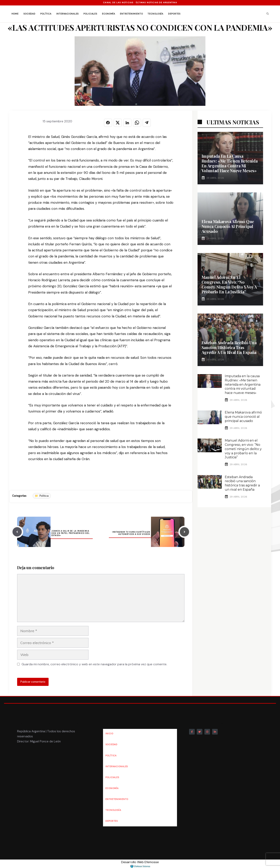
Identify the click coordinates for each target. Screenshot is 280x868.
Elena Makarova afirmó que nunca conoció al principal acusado (228, 226)
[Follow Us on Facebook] (192, 732)
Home (15, 14)
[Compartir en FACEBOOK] (108, 123)
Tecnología (155, 14)
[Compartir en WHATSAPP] (137, 123)
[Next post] (184, 532)
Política (46, 14)
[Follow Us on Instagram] (207, 732)
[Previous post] (17, 532)
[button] (268, 14)
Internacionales (67, 14)
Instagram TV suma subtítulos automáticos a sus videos (131, 533)
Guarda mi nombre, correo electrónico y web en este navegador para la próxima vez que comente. (94, 664)
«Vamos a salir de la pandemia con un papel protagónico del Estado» (71, 533)
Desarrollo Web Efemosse (140, 864)
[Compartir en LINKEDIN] (127, 123)
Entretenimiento (131, 14)
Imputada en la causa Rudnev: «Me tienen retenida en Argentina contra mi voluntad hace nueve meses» (230, 163)
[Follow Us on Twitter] (200, 732)
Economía (109, 14)
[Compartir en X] (118, 123)
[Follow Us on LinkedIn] (215, 732)
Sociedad (29, 14)
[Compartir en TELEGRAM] (147, 123)
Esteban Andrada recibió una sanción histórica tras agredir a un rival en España (229, 347)
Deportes (174, 14)
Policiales (90, 14)
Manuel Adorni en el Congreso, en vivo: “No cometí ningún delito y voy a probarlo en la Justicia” (229, 284)
